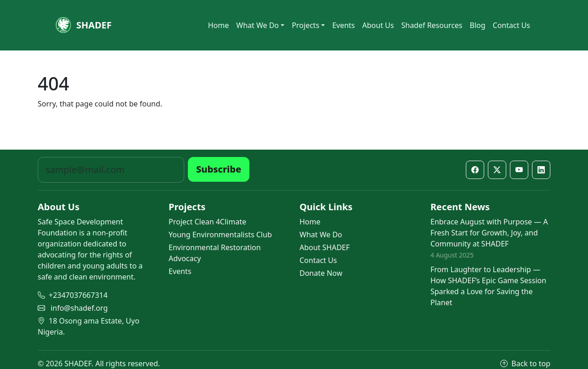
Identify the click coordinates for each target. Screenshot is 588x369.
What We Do (321, 235)
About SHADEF (325, 247)
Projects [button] (305, 25)
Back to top (525, 363)
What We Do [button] (257, 25)
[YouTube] (519, 170)
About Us (378, 25)
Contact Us (512, 25)
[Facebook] (475, 170)
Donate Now (321, 273)
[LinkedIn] (541, 170)
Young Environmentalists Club (220, 235)
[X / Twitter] (497, 170)
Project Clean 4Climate (207, 222)
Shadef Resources (432, 25)
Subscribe (219, 169)
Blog (478, 25)
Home (219, 25)
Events (343, 25)
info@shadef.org (79, 308)
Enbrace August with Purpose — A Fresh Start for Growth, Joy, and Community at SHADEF (489, 233)
